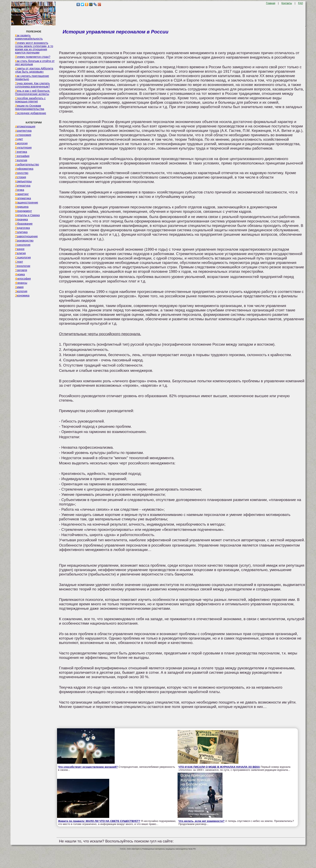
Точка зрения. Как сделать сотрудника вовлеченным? (33, 85)
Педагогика (22, 228)
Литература (23, 186)
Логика (20, 190)
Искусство (22, 173)
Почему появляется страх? (33, 57)
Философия (23, 279)
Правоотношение (26, 236)
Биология (21, 143)
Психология (23, 245)
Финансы (21, 283)
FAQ (300, 3)
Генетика (21, 152)
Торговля (21, 270)
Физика (20, 274)
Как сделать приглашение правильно (32, 77)
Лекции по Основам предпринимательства (30, 107)
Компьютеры (23, 181)
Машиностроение (27, 203)
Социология (23, 257)
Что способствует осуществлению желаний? (88, 767)
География (22, 156)
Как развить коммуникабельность (29, 37)
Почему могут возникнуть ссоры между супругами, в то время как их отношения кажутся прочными (34, 48)
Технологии (23, 266)
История (21, 177)
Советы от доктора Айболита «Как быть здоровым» (34, 70)
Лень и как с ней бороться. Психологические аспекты (33, 92)
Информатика (24, 169)
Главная (271, 3)
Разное (20, 249)
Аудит (19, 139)
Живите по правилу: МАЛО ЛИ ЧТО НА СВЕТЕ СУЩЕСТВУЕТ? (99, 821)
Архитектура (23, 131)
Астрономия (23, 135)
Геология (21, 160)
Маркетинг (22, 194)
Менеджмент (24, 211)
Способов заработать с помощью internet (30, 100)
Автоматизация (25, 126)
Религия (20, 253)
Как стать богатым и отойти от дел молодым (35, 63)
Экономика (22, 296)
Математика (23, 198)
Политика (21, 232)
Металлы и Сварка (27, 215)
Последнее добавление (31, 113)
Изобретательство (27, 164)
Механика (22, 219)
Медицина (22, 207)
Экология (21, 291)
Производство (24, 241)
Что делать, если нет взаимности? (202, 821)
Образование (24, 224)
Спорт (19, 262)
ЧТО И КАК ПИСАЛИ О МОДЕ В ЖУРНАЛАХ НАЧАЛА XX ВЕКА (219, 767)
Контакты (287, 3)
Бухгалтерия (23, 148)
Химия (19, 287)
